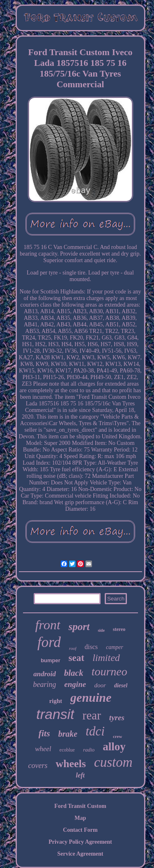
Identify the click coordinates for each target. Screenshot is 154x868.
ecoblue (67, 750)
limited (106, 658)
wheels (71, 764)
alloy (114, 747)
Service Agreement (80, 854)
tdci (95, 731)
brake (68, 734)
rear (92, 715)
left (80, 775)
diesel (121, 685)
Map (80, 818)
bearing (45, 684)
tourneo (109, 671)
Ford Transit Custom (80, 806)
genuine (91, 697)
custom (113, 762)
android (45, 674)
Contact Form (80, 830)
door (100, 685)
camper (115, 647)
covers (38, 766)
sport (79, 627)
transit (55, 714)
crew (117, 736)
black (74, 673)
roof (73, 648)
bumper (51, 660)
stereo (119, 629)
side (101, 630)
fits (44, 733)
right (56, 701)
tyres (117, 718)
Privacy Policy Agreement (80, 842)
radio (89, 750)
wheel (43, 749)
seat (76, 658)
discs (91, 647)
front (48, 625)
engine (75, 684)
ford (49, 642)
